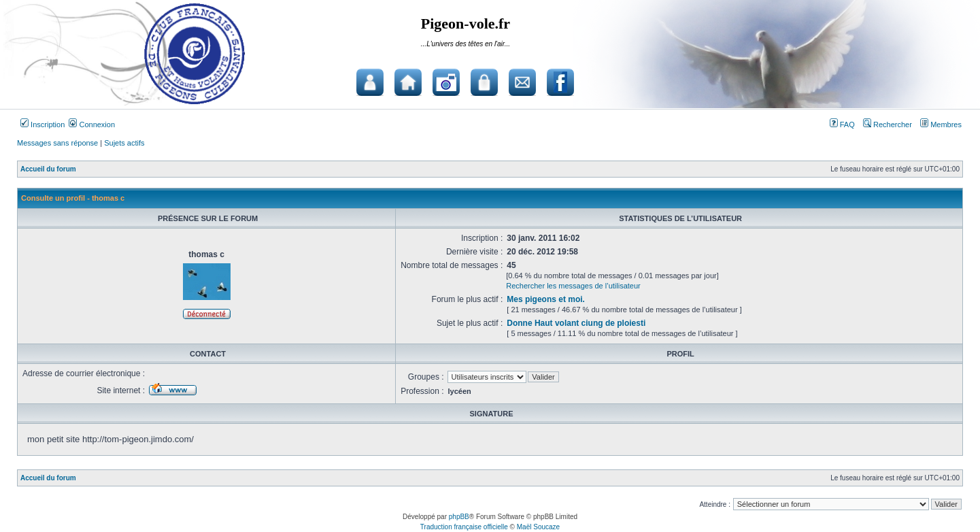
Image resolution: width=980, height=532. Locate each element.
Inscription (43, 124)
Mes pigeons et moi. (546, 299)
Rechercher (888, 124)
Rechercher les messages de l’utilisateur (573, 286)
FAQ (842, 124)
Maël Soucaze (538, 527)
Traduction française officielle (464, 527)
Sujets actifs (124, 143)
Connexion (92, 124)
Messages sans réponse (57, 143)
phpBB (459, 517)
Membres (941, 124)
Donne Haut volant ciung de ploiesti (576, 323)
